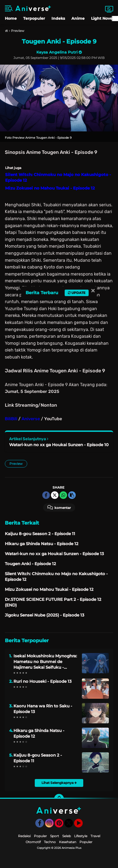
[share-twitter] (55, 495)
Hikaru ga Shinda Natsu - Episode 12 (39, 733)
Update (77, 293)
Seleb (67, 836)
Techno (50, 842)
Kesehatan (68, 842)
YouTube (82, 826)
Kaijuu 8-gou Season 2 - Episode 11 (38, 758)
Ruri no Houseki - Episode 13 (43, 681)
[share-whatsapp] (63, 495)
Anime (78, 18)
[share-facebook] (46, 495)
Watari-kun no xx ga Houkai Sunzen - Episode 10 (59, 445)
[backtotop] (59, 799)
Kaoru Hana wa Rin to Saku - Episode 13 (43, 709)
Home (11, 18)
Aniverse (31, 419)
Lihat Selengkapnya (59, 783)
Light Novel (102, 18)
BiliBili (11, 419)
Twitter (71, 826)
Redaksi (24, 836)
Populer (40, 836)
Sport (55, 836)
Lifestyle (81, 836)
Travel (95, 836)
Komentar (59, 507)
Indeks (58, 18)
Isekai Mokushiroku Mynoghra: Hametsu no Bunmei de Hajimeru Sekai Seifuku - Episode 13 (45, 662)
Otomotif (33, 842)
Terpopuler (34, 18)
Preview (16, 464)
